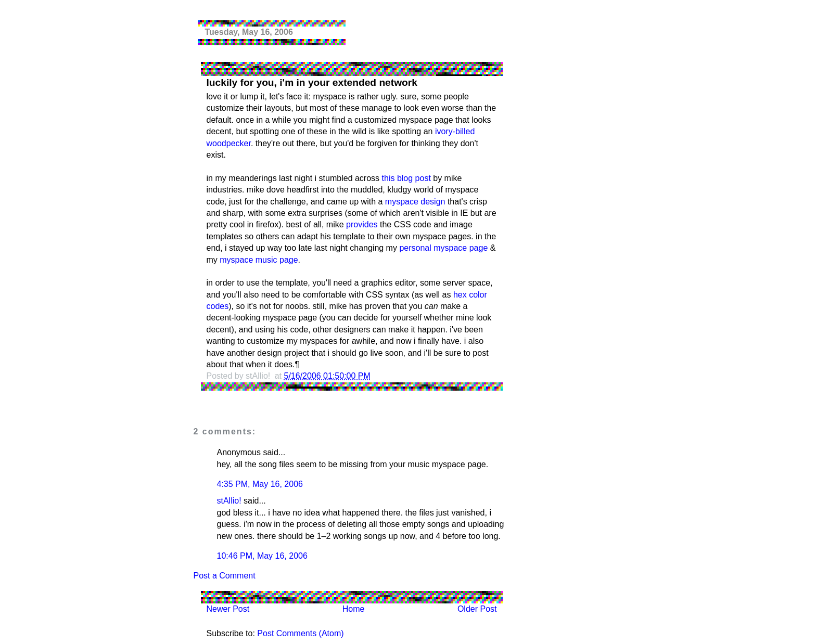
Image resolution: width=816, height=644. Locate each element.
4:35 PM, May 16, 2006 (260, 484)
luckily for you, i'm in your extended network (312, 82)
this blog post (406, 178)
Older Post (477, 609)
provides (362, 224)
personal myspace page (443, 248)
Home (354, 609)
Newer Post (228, 609)
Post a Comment (225, 576)
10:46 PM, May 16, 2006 (262, 556)
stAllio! (229, 501)
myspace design (415, 202)
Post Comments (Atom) (300, 633)
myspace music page (259, 260)
